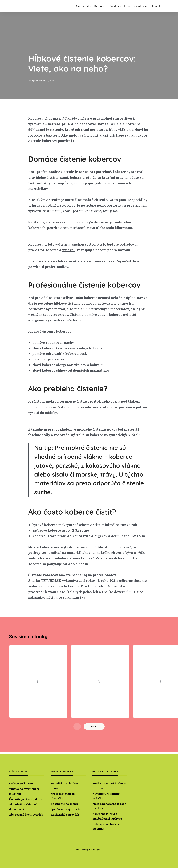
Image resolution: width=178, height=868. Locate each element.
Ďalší (94, 728)
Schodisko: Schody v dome (64, 786)
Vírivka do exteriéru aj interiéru (24, 791)
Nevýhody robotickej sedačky (106, 796)
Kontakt (157, 6)
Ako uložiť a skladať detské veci (23, 807)
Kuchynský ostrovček (65, 815)
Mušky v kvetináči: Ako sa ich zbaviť (109, 786)
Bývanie (99, 6)
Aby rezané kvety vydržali (26, 815)
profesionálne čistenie (55, 172)
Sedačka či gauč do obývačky (63, 796)
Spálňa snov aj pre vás (66, 809)
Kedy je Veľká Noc (21, 783)
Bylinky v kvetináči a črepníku (106, 826)
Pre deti (114, 6)
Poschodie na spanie (65, 804)
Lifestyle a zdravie (135, 6)
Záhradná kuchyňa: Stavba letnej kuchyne (107, 816)
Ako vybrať (82, 6)
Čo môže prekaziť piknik (25, 799)
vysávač (69, 250)
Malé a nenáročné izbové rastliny (109, 806)
